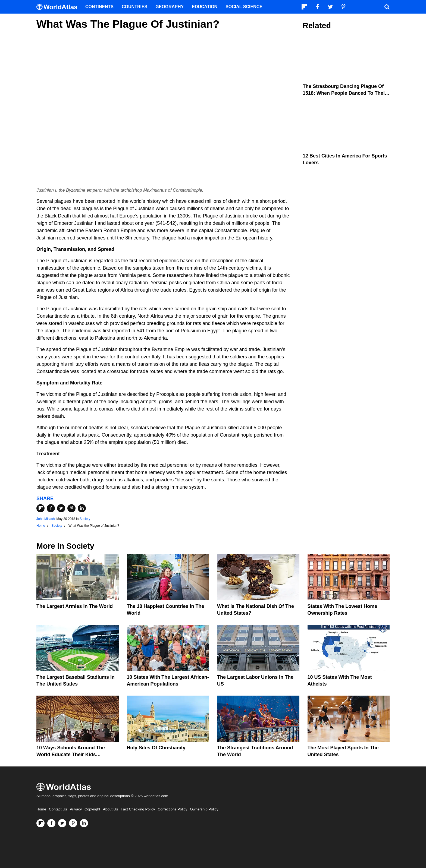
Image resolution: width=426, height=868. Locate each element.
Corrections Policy (172, 809)
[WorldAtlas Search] (387, 7)
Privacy (76, 809)
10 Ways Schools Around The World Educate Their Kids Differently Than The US (71, 755)
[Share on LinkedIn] (82, 508)
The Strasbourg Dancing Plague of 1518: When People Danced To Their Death (345, 93)
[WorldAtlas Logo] (59, 7)
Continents (99, 7)
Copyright (92, 809)
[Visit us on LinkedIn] (84, 823)
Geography (170, 7)
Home (41, 809)
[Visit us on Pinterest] (73, 823)
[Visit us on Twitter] (62, 823)
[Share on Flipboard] (40, 508)
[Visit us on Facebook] (51, 823)
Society (85, 519)
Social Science (244, 7)
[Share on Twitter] (61, 508)
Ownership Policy (204, 809)
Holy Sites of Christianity (156, 748)
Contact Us (58, 809)
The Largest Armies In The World (75, 606)
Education (205, 7)
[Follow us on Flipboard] (40, 823)
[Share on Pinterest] (71, 508)
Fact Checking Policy (138, 809)
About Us (111, 809)
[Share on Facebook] (51, 508)
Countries (134, 7)
